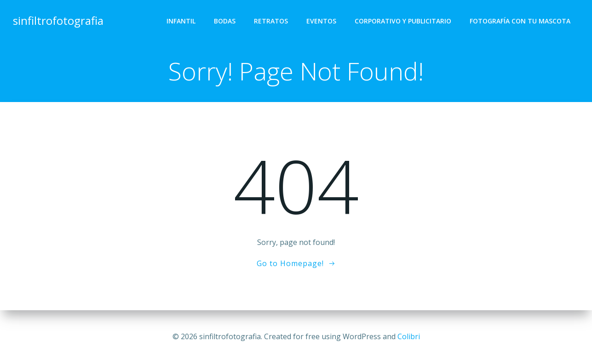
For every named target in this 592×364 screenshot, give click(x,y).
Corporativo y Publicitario (403, 21)
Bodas (225, 21)
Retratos (271, 21)
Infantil (181, 21)
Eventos (321, 21)
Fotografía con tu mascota (520, 21)
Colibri (409, 336)
